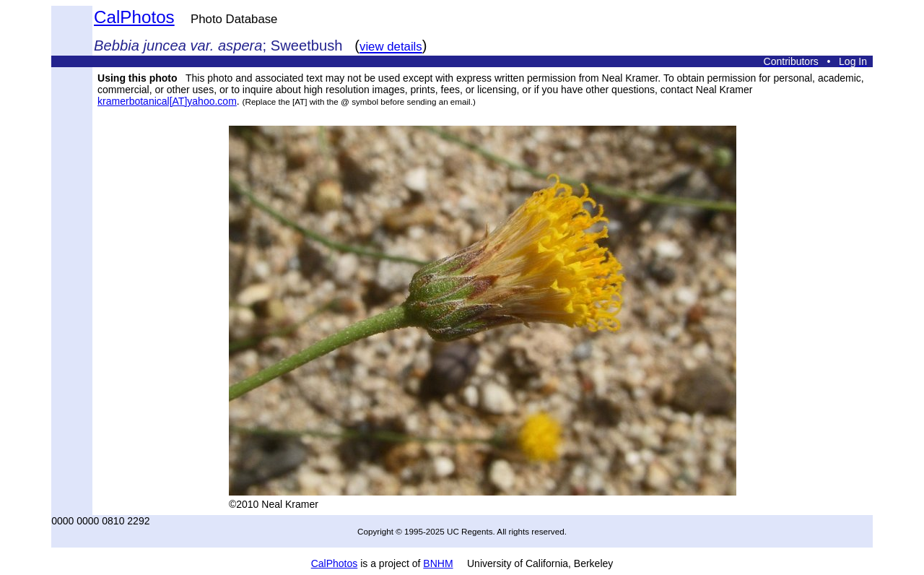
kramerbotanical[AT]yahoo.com (167, 101)
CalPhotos (134, 17)
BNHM (438, 563)
